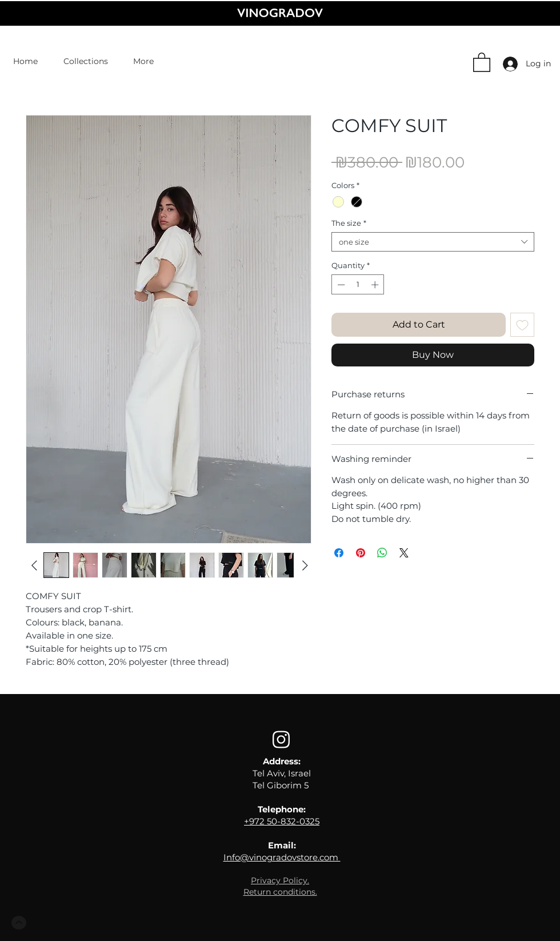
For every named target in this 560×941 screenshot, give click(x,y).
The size (349, 223)
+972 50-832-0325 (282, 821)
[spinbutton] (358, 285)
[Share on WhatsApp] (382, 553)
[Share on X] (404, 553)
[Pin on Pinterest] (361, 553)
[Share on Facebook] (339, 553)
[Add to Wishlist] (522, 325)
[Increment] (376, 285)
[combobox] (433, 242)
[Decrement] (340, 285)
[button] (482, 62)
